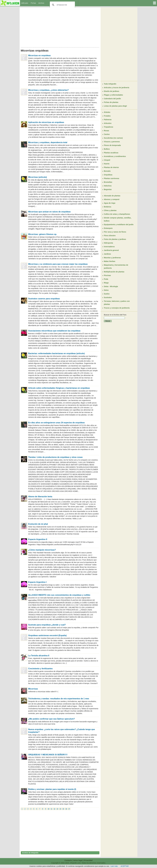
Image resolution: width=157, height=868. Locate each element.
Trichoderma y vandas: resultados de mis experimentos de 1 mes (59, 699)
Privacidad (88, 860)
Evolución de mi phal (38, 524)
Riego (106, 283)
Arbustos (108, 123)
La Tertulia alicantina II (39, 656)
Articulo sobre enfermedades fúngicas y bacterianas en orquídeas (59, 388)
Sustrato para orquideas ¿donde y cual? (47, 625)
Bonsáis (107, 171)
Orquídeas (108, 175)
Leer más (114, 866)
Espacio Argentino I (37, 582)
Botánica (108, 207)
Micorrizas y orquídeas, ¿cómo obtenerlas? (48, 90)
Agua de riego (110, 203)
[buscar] (62, 5)
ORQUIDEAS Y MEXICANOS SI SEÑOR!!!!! (48, 755)
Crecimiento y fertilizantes (40, 669)
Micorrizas (33, 689)
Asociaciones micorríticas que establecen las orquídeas (54, 331)
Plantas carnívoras (112, 178)
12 (54, 809)
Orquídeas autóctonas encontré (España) (47, 635)
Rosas (106, 131)
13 (57, 809)
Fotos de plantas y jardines (115, 239)
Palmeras (108, 120)
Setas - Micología (111, 286)
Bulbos (107, 149)
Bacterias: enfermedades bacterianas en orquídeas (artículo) (56, 353)
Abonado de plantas (112, 196)
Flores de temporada (112, 145)
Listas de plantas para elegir (115, 106)
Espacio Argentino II (38, 539)
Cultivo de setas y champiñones (117, 214)
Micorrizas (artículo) (38, 177)
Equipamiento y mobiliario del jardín (119, 225)
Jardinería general (111, 250)
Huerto (107, 164)
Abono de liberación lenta (40, 497)
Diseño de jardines (111, 91)
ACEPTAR (125, 866)
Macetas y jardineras (112, 258)
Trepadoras (108, 127)
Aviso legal (78, 860)
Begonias (108, 189)
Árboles (107, 112)
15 (63, 809)
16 (66, 809)
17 (69, 809)
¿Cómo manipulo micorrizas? (42, 550)
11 (51, 809)
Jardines (107, 254)
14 (60, 809)
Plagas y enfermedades (113, 95)
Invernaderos (109, 247)
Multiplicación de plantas (114, 272)
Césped (107, 160)
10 (48, 809)
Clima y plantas (110, 210)
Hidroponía (108, 243)
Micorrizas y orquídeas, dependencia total (48, 142)
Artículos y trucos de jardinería (117, 88)
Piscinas (107, 275)
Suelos (107, 294)
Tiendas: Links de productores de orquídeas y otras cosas (55, 457)
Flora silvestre (110, 236)
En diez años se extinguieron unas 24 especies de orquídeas (56, 423)
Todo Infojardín (110, 84)
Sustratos (108, 297)
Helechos (108, 186)
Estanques (108, 228)
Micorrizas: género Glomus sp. (43, 234)
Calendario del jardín (112, 99)
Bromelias (108, 182)
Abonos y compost (112, 199)
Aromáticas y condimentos (115, 156)
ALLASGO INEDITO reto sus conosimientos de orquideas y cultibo (59, 595)
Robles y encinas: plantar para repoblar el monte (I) (52, 789)
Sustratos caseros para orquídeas (44, 299)
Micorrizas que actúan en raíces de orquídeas (49, 212)
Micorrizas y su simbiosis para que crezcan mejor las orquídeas (58, 264)
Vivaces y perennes (112, 142)
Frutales (107, 116)
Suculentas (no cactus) (113, 138)
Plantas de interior (111, 167)
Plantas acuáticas (111, 153)
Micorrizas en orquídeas (39, 55)
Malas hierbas (110, 261)
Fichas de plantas (111, 102)
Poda (106, 279)
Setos (106, 290)
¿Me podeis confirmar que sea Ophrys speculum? (52, 719)
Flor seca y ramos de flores (115, 232)
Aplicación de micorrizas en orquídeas (46, 122)
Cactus (107, 134)
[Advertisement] (60, 27)
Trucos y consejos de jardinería (117, 308)
